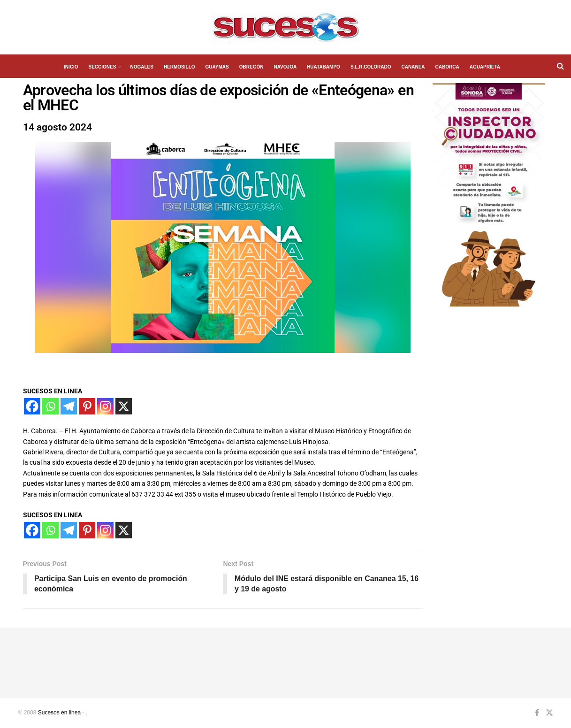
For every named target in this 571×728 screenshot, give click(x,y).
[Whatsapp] (50, 406)
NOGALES (141, 67)
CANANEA (413, 67)
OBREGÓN (251, 67)
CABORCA (447, 67)
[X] (124, 406)
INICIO (71, 67)
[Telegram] (69, 406)
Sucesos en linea (59, 713)
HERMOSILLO (179, 67)
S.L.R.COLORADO (371, 67)
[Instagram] (105, 406)
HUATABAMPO (324, 67)
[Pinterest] (87, 406)
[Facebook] (32, 406)
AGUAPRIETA (485, 67)
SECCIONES (103, 67)
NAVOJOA (285, 67)
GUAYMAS (217, 67)
